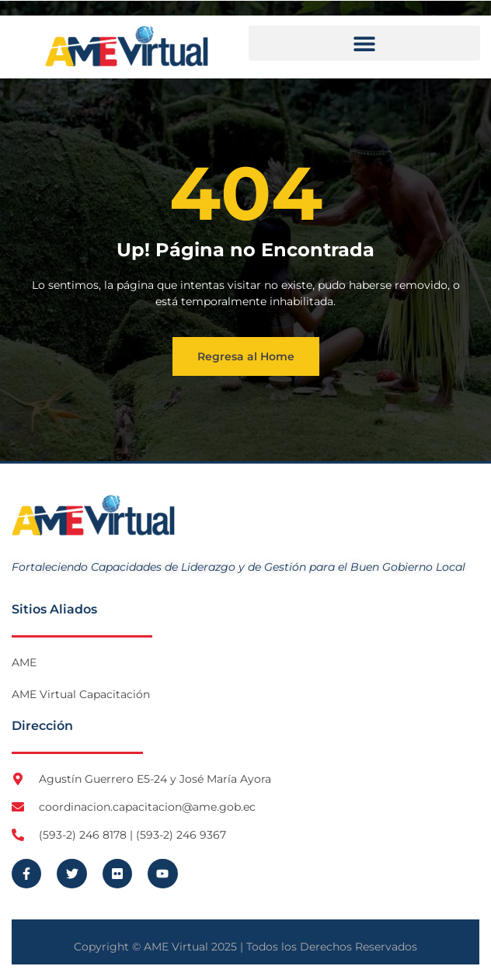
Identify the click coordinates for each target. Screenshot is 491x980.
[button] (364, 43)
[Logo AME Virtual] (127, 46)
